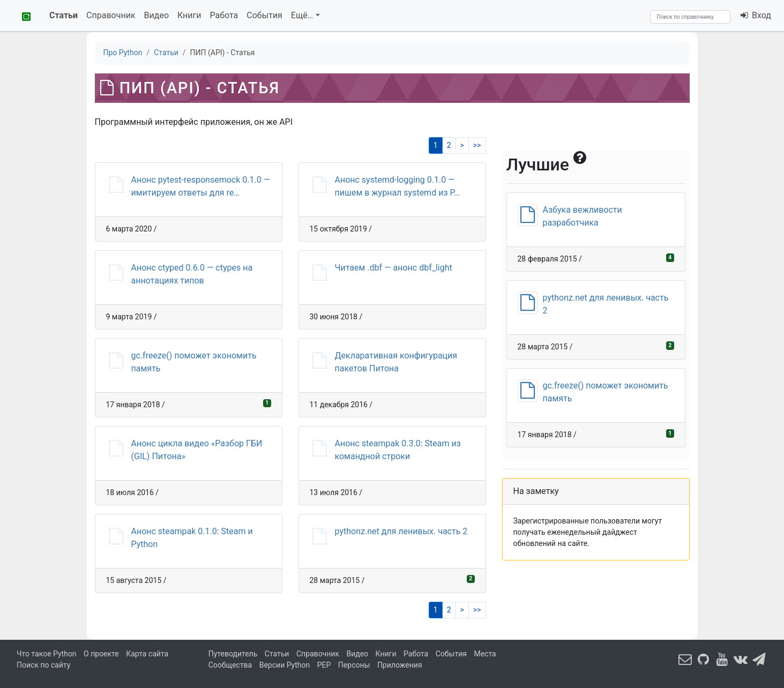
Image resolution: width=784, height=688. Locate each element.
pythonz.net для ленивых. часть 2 (401, 531)
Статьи (64, 15)
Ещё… (302, 15)
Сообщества (230, 665)
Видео (156, 15)
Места (485, 654)
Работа (224, 15)
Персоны (354, 665)
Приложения (400, 665)
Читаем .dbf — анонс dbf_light (394, 268)
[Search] (690, 17)
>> (477, 145)
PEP (324, 665)
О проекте (101, 654)
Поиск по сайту (43, 665)
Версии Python (285, 665)
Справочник (111, 15)
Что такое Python (47, 654)
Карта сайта (147, 654)
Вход (755, 15)
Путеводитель (233, 654)
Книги (189, 15)
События (264, 15)
